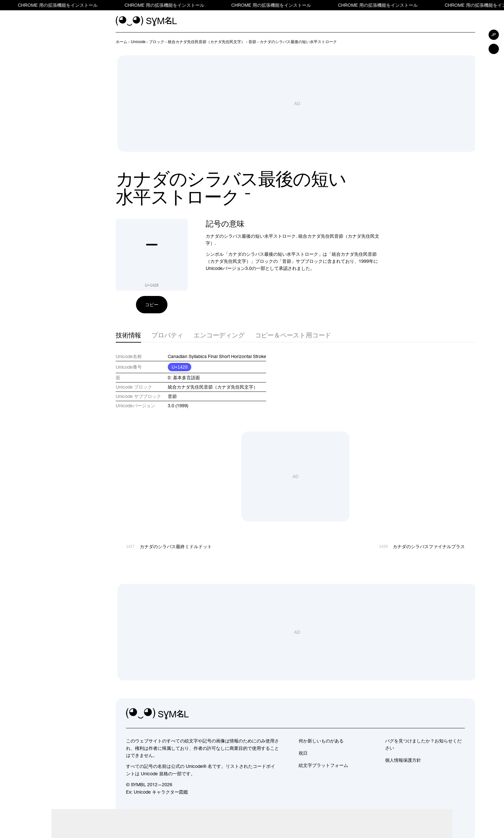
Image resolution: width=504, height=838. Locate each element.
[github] (446, 714)
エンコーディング (219, 335)
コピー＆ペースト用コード (293, 335)
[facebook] (460, 714)
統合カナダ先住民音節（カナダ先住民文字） (213, 387)
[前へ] (460, 42)
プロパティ (167, 335)
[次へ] (471, 42)
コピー (152, 305)
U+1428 (180, 367)
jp (494, 35)
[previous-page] (122, 42)
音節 (172, 396)
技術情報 (128, 335)
